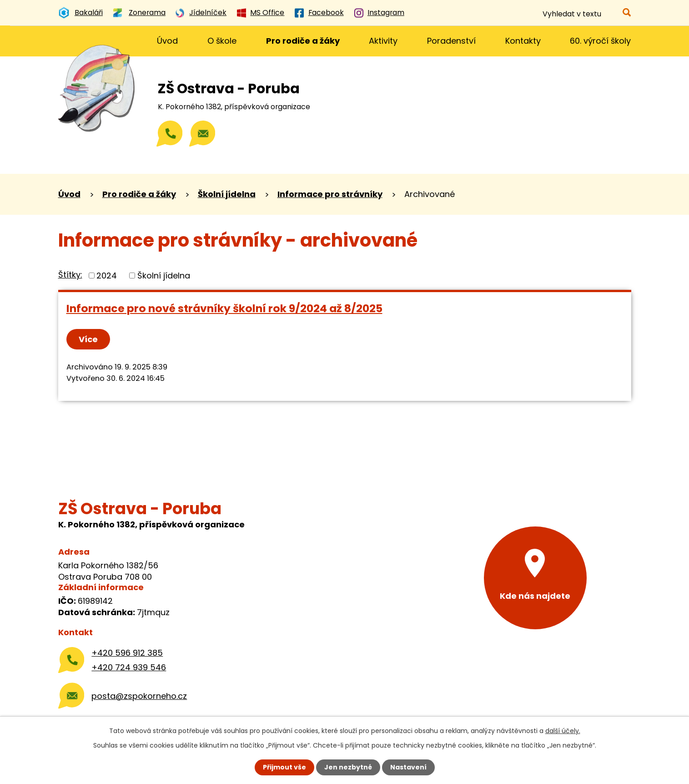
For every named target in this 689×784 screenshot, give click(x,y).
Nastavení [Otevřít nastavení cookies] (408, 767)
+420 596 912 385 (127, 653)
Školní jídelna (227, 194)
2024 (107, 276)
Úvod (167, 41)
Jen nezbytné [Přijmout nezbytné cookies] (348, 767)
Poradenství (451, 41)
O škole (222, 41)
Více (88, 339)
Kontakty (523, 41)
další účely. (563, 731)
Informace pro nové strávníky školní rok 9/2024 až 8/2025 (224, 308)
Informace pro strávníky (330, 194)
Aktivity (383, 41)
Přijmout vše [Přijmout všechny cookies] (284, 767)
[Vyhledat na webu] (586, 14)
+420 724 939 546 (129, 667)
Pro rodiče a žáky (303, 41)
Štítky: (70, 275)
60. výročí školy (600, 41)
